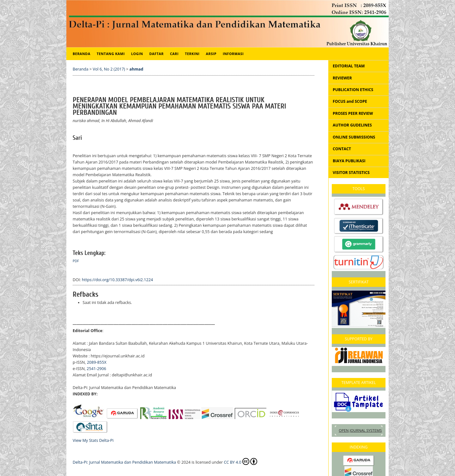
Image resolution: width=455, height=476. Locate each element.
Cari (174, 54)
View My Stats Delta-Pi (93, 440)
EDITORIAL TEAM (349, 66)
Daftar (157, 54)
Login (137, 54)
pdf (76, 261)
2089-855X (97, 362)
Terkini (192, 54)
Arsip (211, 54)
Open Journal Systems (360, 430)
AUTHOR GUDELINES (352, 125)
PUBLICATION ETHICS (353, 90)
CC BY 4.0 (241, 461)
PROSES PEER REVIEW (353, 113)
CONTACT (342, 149)
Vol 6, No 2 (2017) (109, 69)
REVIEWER (342, 78)
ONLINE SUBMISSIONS (354, 137)
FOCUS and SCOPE (350, 101)
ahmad (136, 69)
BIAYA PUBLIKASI (349, 161)
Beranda (82, 54)
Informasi (233, 54)
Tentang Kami (111, 54)
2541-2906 (96, 369)
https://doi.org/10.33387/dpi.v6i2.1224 (117, 280)
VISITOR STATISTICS (351, 173)
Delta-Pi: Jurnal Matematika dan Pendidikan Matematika (124, 462)
